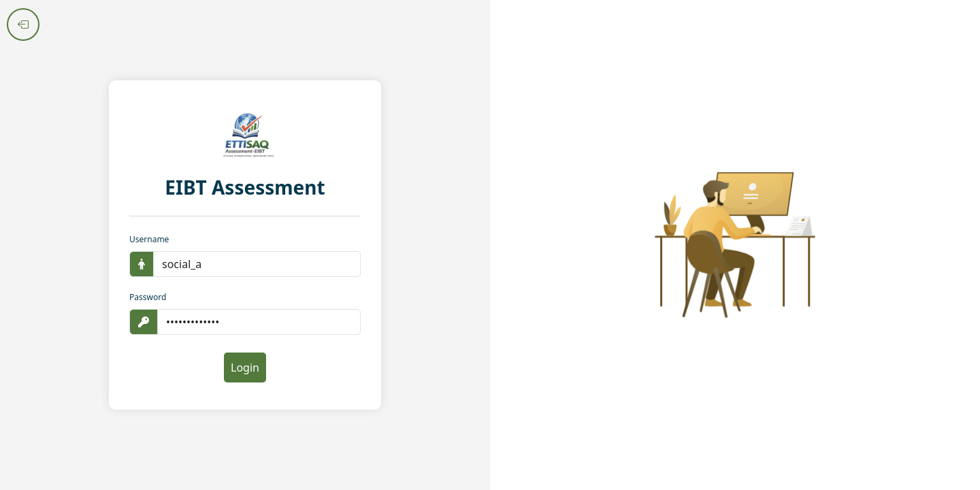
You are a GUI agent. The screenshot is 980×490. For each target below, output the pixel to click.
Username (149, 239)
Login (245, 367)
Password (148, 297)
